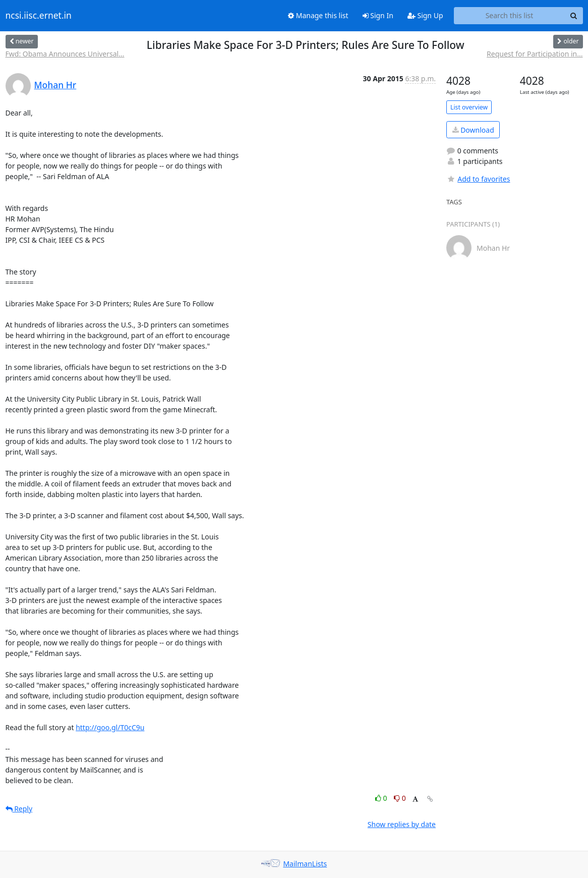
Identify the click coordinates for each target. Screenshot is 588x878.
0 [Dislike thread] (400, 798)
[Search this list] (510, 16)
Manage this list (318, 15)
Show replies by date (402, 824)
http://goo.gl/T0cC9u (110, 727)
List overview (469, 107)
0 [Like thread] (382, 798)
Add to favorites (478, 179)
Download (473, 130)
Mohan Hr (55, 85)
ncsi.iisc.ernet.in (39, 16)
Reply (19, 809)
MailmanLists (305, 864)
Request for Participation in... (535, 54)
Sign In (378, 15)
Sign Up (425, 15)
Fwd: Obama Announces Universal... (65, 54)
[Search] (574, 16)
